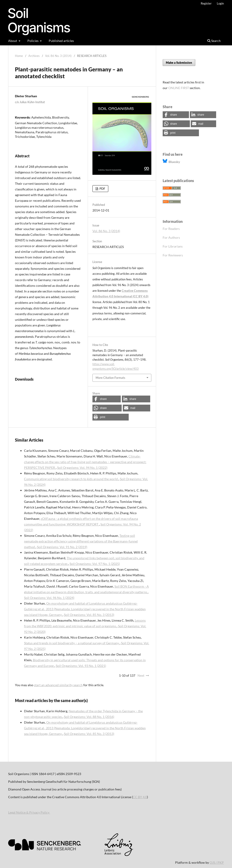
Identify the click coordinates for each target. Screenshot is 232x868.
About (13, 41)
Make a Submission (179, 63)
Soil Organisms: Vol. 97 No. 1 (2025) (95, 564)
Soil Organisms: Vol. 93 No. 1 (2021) (81, 666)
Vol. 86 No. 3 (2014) (58, 56)
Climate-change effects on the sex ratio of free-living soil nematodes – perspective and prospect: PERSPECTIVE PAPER (85, 462)
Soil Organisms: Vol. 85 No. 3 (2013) (89, 615)
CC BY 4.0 (140, 797)
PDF (102, 189)
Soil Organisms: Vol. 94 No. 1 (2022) (82, 468)
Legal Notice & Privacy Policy (29, 812)
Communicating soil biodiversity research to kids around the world (71, 479)
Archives (34, 56)
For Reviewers (173, 255)
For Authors (171, 237)
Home (19, 56)
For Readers (171, 229)
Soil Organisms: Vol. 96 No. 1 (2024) (49, 598)
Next (141, 675)
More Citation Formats (110, 378)
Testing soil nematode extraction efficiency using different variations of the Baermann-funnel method (81, 541)
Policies (33, 41)
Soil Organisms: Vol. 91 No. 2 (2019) (62, 547)
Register (206, 3)
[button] (107, 399)
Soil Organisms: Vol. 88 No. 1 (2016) (89, 717)
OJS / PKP (217, 862)
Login (220, 3)
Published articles (61, 41)
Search (214, 41)
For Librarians (173, 246)
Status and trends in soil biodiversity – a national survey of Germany (72, 643)
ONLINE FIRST (179, 88)
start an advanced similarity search (58, 685)
